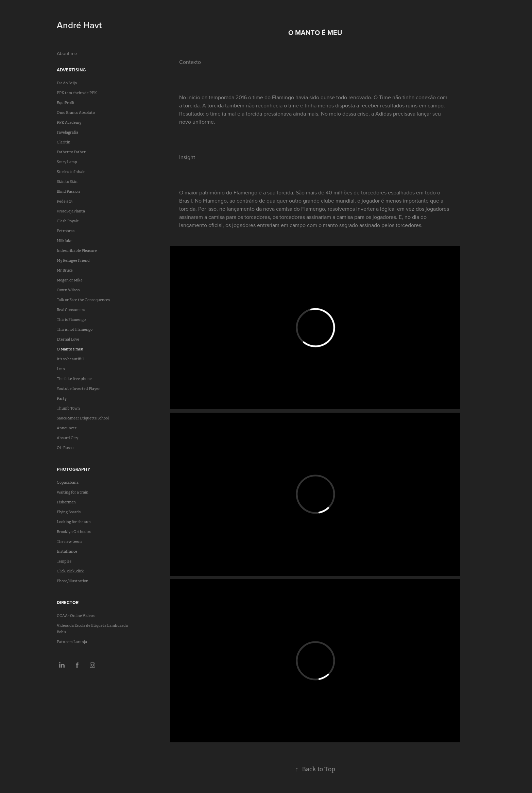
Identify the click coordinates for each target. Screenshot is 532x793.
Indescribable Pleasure (77, 251)
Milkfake (65, 241)
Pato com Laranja (72, 642)
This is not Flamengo (75, 329)
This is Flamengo (71, 320)
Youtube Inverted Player (78, 389)
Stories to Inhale (71, 172)
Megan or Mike (70, 280)
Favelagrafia (67, 132)
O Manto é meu (70, 349)
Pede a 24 (65, 201)
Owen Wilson (68, 290)
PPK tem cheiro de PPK (77, 93)
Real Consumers (71, 310)
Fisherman (66, 502)
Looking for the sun (74, 522)
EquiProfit (66, 103)
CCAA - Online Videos (76, 616)
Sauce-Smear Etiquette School (83, 418)
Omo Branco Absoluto (76, 113)
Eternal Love (68, 339)
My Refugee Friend (73, 260)
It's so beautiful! (71, 359)
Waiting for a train (73, 492)
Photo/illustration (73, 581)
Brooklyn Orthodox (74, 532)
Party (62, 398)
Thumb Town (68, 408)
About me (67, 53)
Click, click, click (70, 571)
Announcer (67, 428)
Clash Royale (68, 221)
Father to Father (71, 152)
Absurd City (67, 438)
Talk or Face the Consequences (83, 300)
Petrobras (66, 231)
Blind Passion (68, 191)
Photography (73, 469)
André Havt (79, 25)
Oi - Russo (65, 448)
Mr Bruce (65, 270)
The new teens (70, 541)
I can (61, 369)
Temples (64, 561)
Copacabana (68, 482)
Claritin (64, 142)
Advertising (71, 70)
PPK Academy (69, 122)
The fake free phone (74, 379)
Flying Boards (69, 512)
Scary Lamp (67, 162)
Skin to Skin (67, 182)
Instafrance (67, 551)
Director (68, 602)
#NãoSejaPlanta (71, 211)
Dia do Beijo (67, 83)
